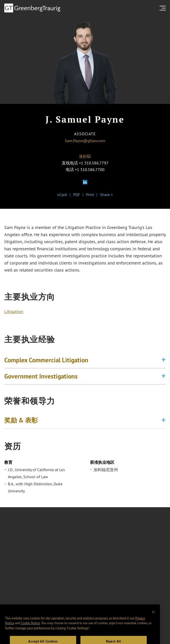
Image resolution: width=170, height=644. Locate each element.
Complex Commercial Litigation (46, 361)
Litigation (14, 312)
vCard (62, 195)
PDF (77, 195)
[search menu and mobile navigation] (164, 8)
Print (90, 195)
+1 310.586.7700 (90, 169)
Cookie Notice (30, 627)
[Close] (153, 616)
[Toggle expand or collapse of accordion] (164, 361)
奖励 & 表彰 (21, 421)
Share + (106, 195)
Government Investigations (41, 377)
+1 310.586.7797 (94, 163)
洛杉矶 (85, 156)
